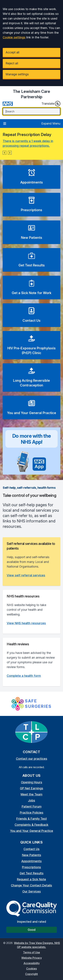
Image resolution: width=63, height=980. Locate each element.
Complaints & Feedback (32, 825)
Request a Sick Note (32, 879)
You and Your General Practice (32, 831)
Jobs (32, 800)
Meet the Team (32, 794)
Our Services (32, 891)
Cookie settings (14, 37)
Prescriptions (32, 867)
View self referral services (26, 575)
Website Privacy (32, 958)
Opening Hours (32, 782)
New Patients (32, 855)
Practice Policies (32, 813)
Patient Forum (32, 806)
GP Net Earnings (32, 788)
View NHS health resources (26, 623)
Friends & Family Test (32, 819)
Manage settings (17, 74)
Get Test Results (32, 873)
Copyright (32, 974)
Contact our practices (32, 759)
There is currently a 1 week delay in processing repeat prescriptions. (28, 143)
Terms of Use (32, 952)
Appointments (32, 861)
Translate (51, 104)
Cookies (32, 969)
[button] (5, 153)
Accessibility (32, 963)
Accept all (12, 52)
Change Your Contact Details (32, 885)
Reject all (12, 63)
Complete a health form (24, 676)
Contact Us (32, 849)
